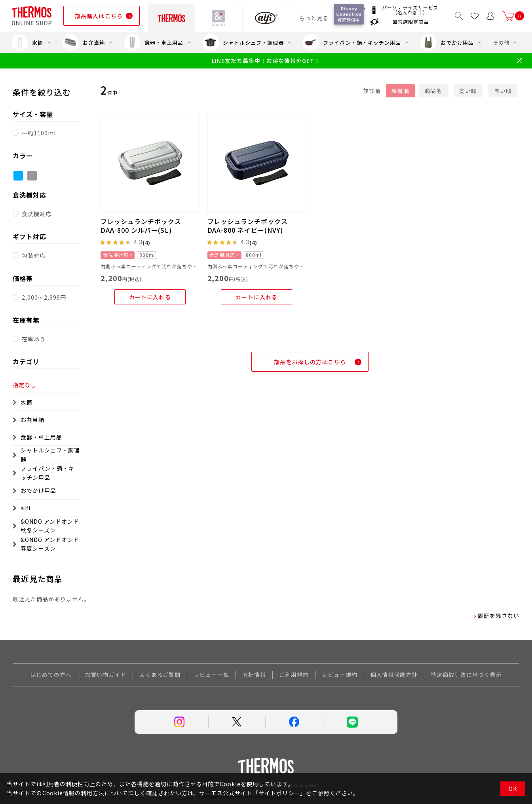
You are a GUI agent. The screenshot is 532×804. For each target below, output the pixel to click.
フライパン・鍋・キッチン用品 (351, 42)
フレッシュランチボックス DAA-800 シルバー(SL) (141, 226)
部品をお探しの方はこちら (310, 362)
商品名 (433, 91)
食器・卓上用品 (154, 42)
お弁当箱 (84, 42)
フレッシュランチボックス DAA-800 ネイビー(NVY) (248, 226)
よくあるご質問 (160, 675)
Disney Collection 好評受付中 (349, 14)
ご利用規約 (294, 675)
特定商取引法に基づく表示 (466, 675)
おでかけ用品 (447, 42)
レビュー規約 (340, 675)
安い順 (468, 91)
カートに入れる (150, 297)
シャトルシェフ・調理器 (243, 42)
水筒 (27, 42)
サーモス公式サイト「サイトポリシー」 (252, 793)
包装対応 (34, 255)
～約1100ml (39, 133)
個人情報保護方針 (394, 675)
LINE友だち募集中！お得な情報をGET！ (266, 61)
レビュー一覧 (211, 675)
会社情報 (254, 675)
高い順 (503, 91)
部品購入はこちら (99, 16)
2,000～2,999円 (44, 297)
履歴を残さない (499, 616)
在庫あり (34, 339)
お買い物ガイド (105, 675)
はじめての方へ (51, 675)
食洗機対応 (37, 214)
